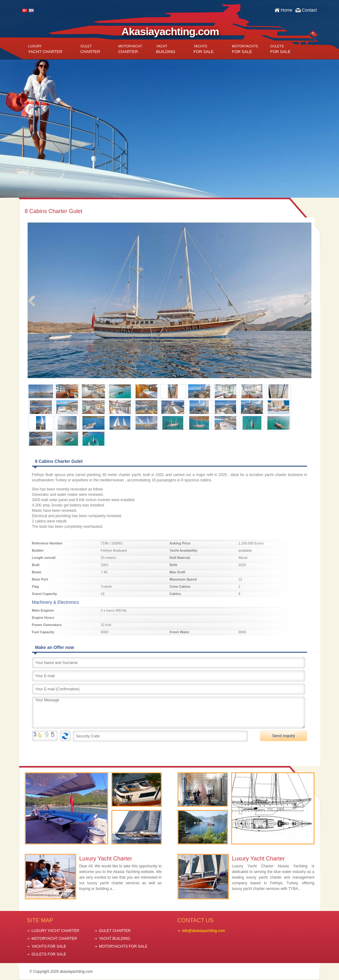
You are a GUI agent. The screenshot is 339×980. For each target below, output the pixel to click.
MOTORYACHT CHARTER (54, 939)
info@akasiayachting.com (204, 931)
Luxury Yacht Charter (106, 859)
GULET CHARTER (115, 931)
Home (286, 10)
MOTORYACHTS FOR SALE (123, 946)
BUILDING (166, 49)
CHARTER (90, 49)
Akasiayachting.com (170, 31)
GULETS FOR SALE (49, 954)
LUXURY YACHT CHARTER (56, 931)
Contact (309, 10)
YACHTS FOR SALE (49, 946)
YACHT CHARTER (45, 49)
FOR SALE (204, 49)
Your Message (169, 713)
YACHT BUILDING (115, 939)
